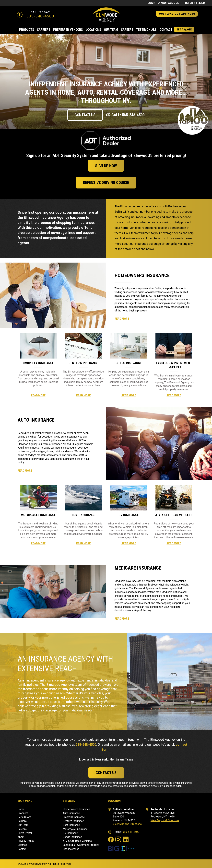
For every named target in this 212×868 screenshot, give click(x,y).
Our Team (111, 30)
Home (21, 809)
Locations (93, 30)
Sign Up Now (106, 166)
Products (27, 30)
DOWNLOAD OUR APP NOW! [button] (177, 14)
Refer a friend (195, 3)
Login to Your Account (164, 3)
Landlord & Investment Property (81, 845)
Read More (122, 319)
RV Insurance (70, 833)
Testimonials (146, 30)
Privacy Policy (26, 841)
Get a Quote (184, 30)
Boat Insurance (71, 825)
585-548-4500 (40, 16)
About (21, 837)
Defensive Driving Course (106, 183)
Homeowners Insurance (76, 809)
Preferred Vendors (68, 30)
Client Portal (25, 833)
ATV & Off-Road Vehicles (77, 841)
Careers (127, 30)
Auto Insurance (71, 813)
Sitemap (22, 845)
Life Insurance (71, 849)
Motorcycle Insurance (75, 829)
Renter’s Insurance (73, 821)
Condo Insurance (72, 837)
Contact (166, 30)
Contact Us (85, 115)
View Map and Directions (127, 824)
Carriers (44, 30)
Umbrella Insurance (74, 817)
